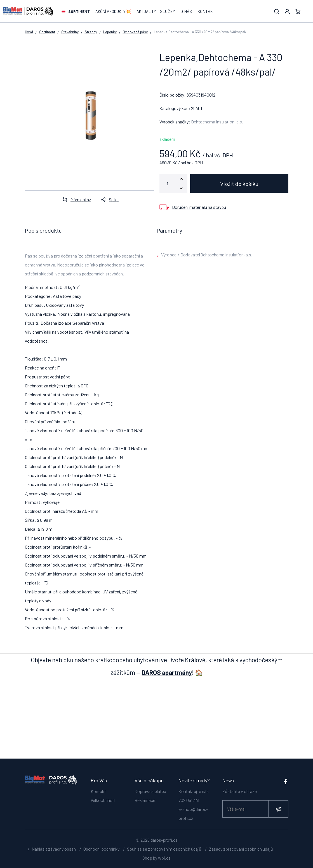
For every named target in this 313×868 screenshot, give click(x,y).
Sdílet (108, 199)
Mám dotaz (75, 199)
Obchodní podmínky (101, 849)
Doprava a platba (150, 791)
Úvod (29, 32)
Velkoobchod (103, 800)
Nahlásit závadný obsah (54, 849)
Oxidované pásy (135, 32)
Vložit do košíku (239, 184)
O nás (186, 11)
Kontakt (207, 11)
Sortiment (79, 11)
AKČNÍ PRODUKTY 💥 (113, 11)
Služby (167, 11)
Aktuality (146, 11)
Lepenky (110, 32)
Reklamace (145, 800)
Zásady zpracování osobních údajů (241, 849)
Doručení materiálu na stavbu (199, 207)
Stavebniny (70, 32)
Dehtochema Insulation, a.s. (217, 122)
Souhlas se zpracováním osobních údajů (164, 849)
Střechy (91, 32)
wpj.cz (164, 858)
